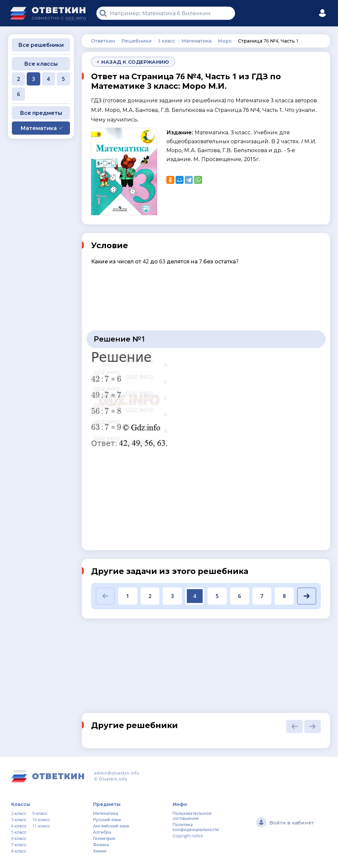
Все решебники (41, 45)
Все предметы (41, 113)
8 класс (19, 851)
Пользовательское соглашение (192, 816)
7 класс (19, 845)
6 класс (19, 838)
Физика (101, 845)
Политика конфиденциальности (196, 827)
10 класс (41, 820)
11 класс (41, 826)
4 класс (19, 826)
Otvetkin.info (113, 779)
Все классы (41, 64)
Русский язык (107, 820)
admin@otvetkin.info (117, 773)
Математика (106, 813)
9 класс (40, 813)
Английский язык (111, 826)
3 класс (19, 820)
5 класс (19, 832)
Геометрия (104, 838)
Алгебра (102, 832)
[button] (105, 596)
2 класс (19, 813)
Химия (100, 851)
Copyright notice (188, 836)
